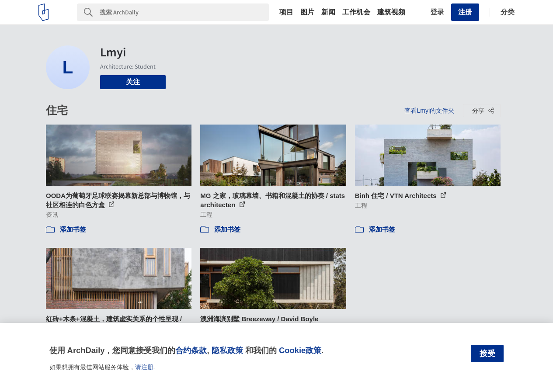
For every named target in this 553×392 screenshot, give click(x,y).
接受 (487, 354)
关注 (133, 82)
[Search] (184, 12)
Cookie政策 (300, 350)
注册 (465, 12)
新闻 (328, 12)
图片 (307, 12)
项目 (286, 12)
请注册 (144, 367)
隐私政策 (227, 350)
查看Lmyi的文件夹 (429, 111)
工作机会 (356, 12)
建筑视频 (391, 12)
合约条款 (191, 350)
